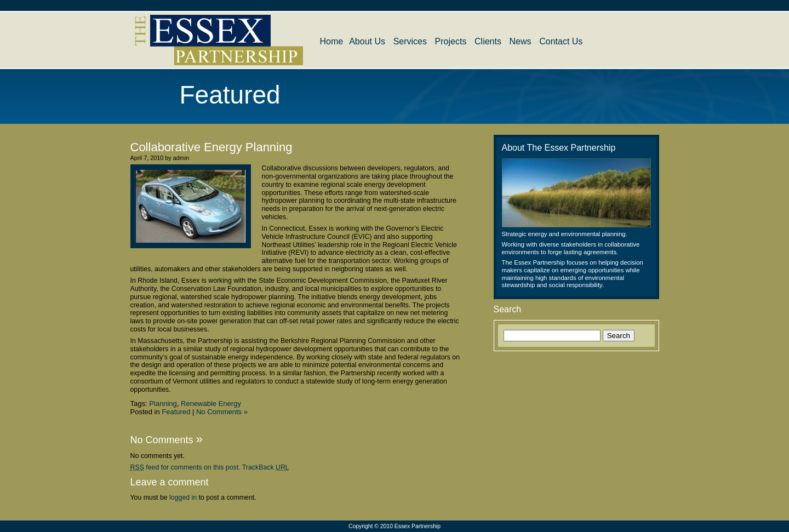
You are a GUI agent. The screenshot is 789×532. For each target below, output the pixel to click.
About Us (367, 41)
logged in (183, 497)
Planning (163, 404)
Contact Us (561, 41)
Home (332, 41)
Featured (176, 412)
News (521, 41)
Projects (451, 41)
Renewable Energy (211, 404)
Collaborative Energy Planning (211, 147)
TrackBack (266, 467)
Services (410, 41)
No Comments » (222, 412)
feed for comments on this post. (185, 467)
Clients (488, 41)
